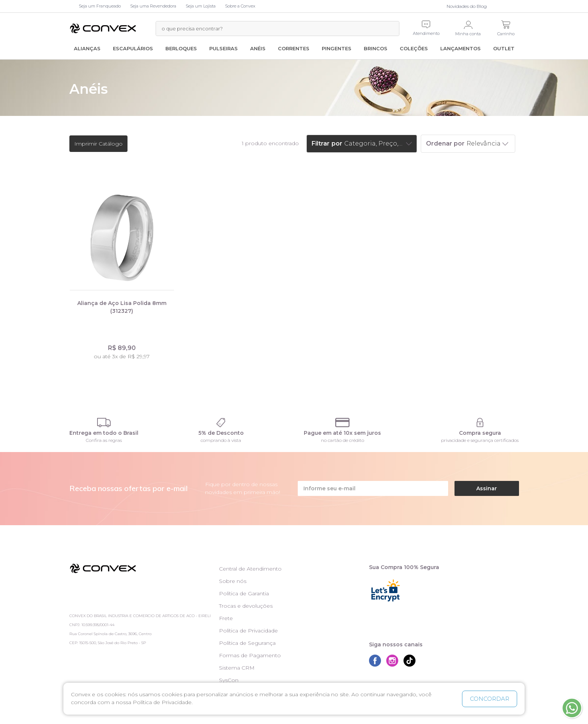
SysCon (229, 680)
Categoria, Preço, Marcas (374, 143)
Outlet (504, 48)
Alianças (87, 48)
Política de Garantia (244, 593)
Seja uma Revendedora (153, 6)
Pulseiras (223, 48)
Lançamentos (460, 48)
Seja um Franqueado (100, 6)
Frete (226, 618)
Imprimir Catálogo (98, 144)
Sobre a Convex (240, 6)
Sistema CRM (237, 668)
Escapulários (133, 48)
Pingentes (337, 48)
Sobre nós (233, 581)
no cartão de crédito (343, 440)
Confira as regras (104, 440)
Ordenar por (445, 143)
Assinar (487, 488)
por (337, 143)
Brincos (376, 48)
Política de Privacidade (248, 631)
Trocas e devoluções (246, 606)
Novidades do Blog (467, 6)
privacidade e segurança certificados (480, 440)
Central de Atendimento (250, 569)
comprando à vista (221, 440)
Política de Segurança (247, 643)
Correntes (294, 48)
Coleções (414, 48)
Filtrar (321, 143)
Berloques (181, 48)
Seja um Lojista (201, 6)
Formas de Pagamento (250, 655)
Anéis (258, 48)
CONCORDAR (490, 699)
